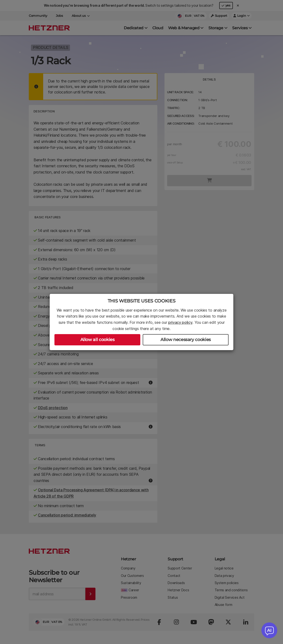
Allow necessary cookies (186, 340)
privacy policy (180, 322)
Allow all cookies (97, 340)
